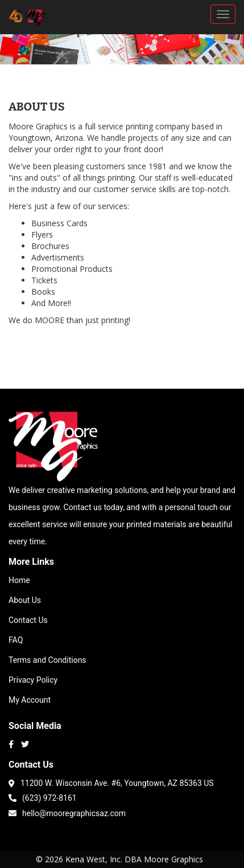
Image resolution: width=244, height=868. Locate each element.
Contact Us (28, 620)
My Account (30, 700)
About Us (25, 600)
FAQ (16, 640)
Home (19, 580)
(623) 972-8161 (43, 797)
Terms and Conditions (47, 660)
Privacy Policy (33, 680)
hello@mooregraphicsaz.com (67, 812)
